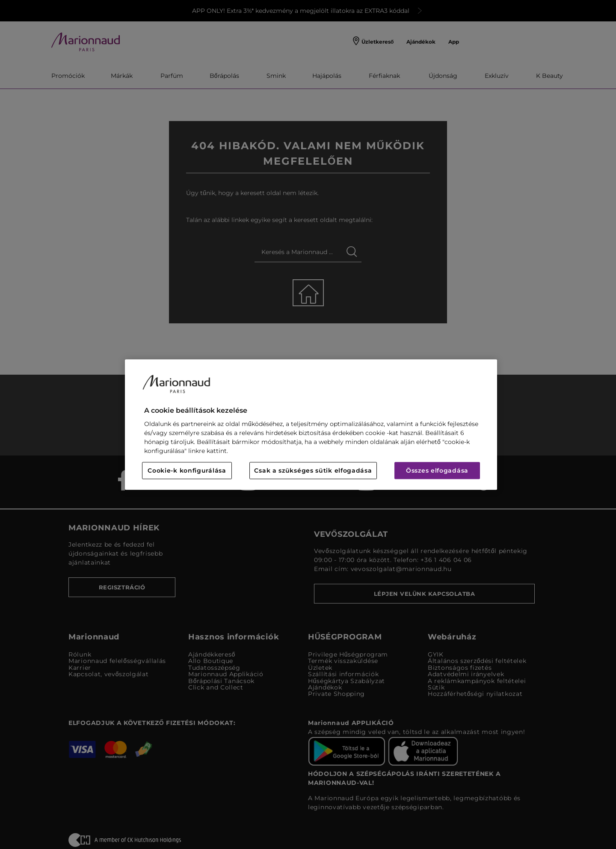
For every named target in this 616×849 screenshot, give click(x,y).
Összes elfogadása (437, 470)
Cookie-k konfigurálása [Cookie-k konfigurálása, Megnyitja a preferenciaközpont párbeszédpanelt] (187, 470)
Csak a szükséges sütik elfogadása (313, 470)
